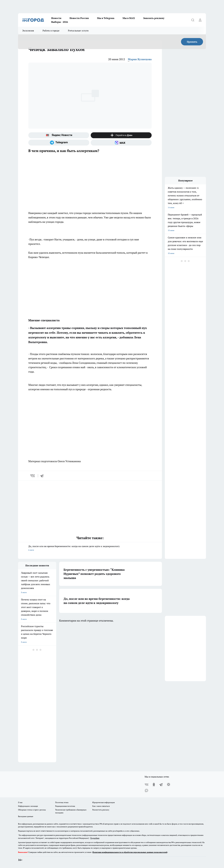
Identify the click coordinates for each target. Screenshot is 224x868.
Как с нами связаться (101, 806)
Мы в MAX (129, 18)
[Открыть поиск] (193, 20)
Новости (56, 18)
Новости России (79, 18)
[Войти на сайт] (200, 20)
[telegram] (43, 476)
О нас (20, 802)
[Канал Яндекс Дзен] (121, 135)
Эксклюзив (28, 31)
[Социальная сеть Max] (121, 143)
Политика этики (62, 802)
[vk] (33, 476)
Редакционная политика (65, 806)
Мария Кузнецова (140, 59)
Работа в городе (51, 31)
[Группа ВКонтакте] (146, 785)
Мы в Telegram (106, 18)
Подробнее (95, 838)
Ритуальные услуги (78, 31)
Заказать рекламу (154, 18)
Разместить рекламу (101, 810)
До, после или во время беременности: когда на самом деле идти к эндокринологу (90, 548)
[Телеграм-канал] (59, 143)
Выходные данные (26, 816)
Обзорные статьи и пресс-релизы (32, 810)
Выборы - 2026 (60, 22)
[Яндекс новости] (59, 135)
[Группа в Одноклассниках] (154, 785)
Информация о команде (28, 806)
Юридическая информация (103, 802)
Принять (192, 42)
